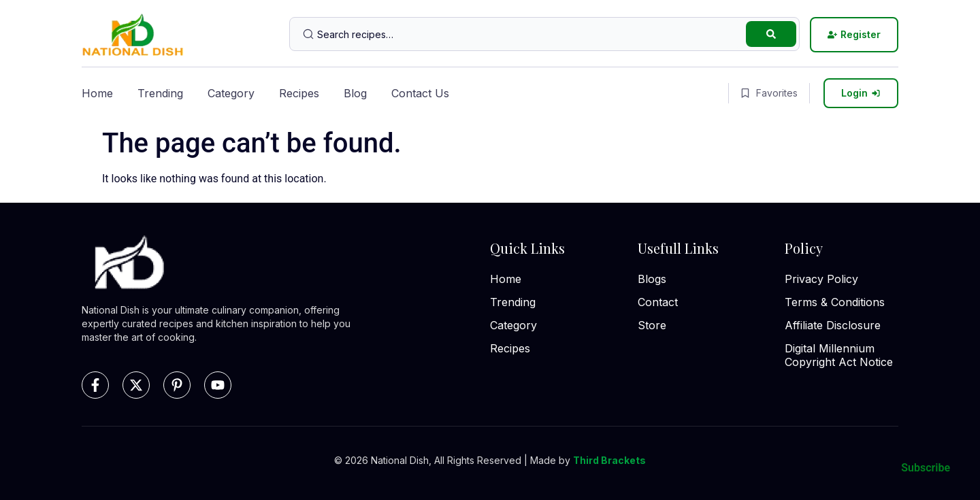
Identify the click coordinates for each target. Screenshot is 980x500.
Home (97, 93)
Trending (160, 93)
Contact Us (420, 93)
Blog (355, 93)
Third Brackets (609, 460)
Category (231, 93)
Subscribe (926, 468)
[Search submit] (771, 34)
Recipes (299, 93)
